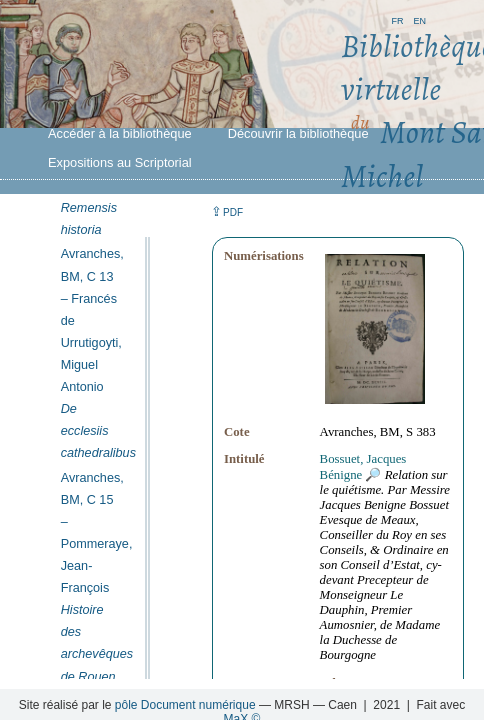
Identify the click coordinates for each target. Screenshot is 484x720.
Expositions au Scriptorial (120, 162)
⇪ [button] (227, 211)
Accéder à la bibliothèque (120, 133)
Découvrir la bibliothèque (298, 133)
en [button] (419, 19)
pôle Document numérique (185, 705)
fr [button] (397, 19)
